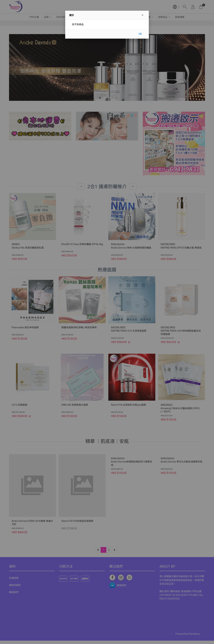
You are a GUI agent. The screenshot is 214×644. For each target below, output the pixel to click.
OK (140, 34)
